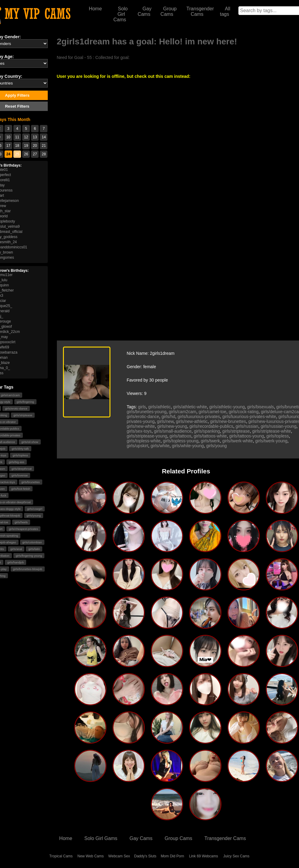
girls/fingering (25, 402)
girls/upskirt (138, 446)
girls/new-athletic (192, 421)
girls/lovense (20, 475)
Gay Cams (144, 11)
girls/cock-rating (244, 412)
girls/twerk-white (238, 441)
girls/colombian (32, 542)
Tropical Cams (61, 856)
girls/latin (34, 549)
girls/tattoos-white (210, 436)
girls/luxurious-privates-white (249, 417)
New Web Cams (91, 856)
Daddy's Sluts (145, 856)
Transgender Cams (200, 11)
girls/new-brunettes (228, 421)
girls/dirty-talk (20, 449)
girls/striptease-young (147, 436)
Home (95, 9)
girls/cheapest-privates (23, 529)
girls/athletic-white (190, 407)
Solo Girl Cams (121, 14)
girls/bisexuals (261, 407)
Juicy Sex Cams (236, 856)
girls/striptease (23, 415)
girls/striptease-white (272, 431)
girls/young (33, 515)
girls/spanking (207, 431)
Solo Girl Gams (101, 838)
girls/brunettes (30, 482)
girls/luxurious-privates (199, 417)
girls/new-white (141, 426)
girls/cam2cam (183, 412)
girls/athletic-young (227, 407)
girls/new (165, 421)
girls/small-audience (173, 431)
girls (142, 407)
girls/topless (20, 455)
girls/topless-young (181, 441)
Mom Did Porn (172, 856)
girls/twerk (210, 441)
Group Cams (169, 11)
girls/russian (247, 426)
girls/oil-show (30, 442)
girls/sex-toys (139, 431)
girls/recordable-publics (211, 426)
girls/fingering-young (29, 556)
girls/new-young (172, 426)
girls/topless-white (144, 441)
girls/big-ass (17, 462)
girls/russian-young (279, 426)
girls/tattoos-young (246, 436)
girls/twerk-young (271, 441)
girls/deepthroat (22, 469)
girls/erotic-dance (16, 408)
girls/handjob (16, 562)
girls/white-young (188, 446)
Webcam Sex (119, 856)
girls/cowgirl (35, 509)
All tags (225, 11)
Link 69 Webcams (204, 856)
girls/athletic (159, 407)
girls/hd (168, 417)
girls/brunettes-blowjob (28, 569)
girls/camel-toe (212, 412)
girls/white (160, 446)
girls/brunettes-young (147, 412)
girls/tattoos (180, 436)
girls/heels (21, 522)
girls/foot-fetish (21, 489)
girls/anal (16, 549)
